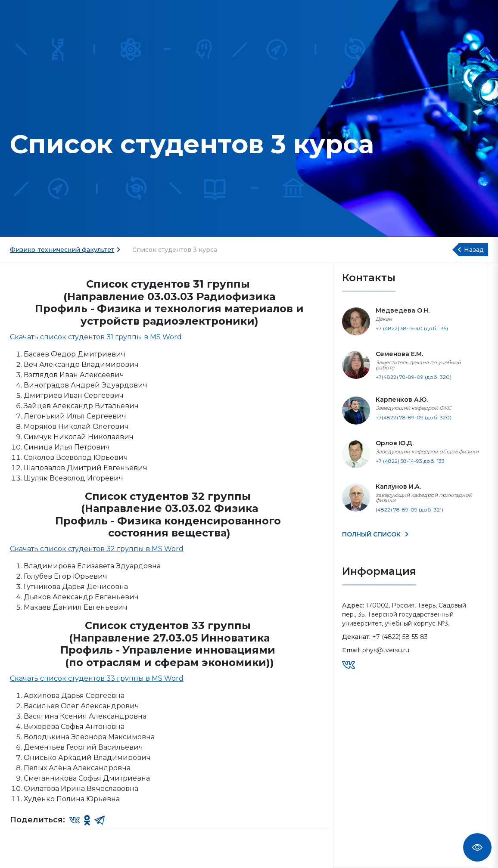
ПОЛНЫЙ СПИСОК (372, 534)
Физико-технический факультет (62, 250)
